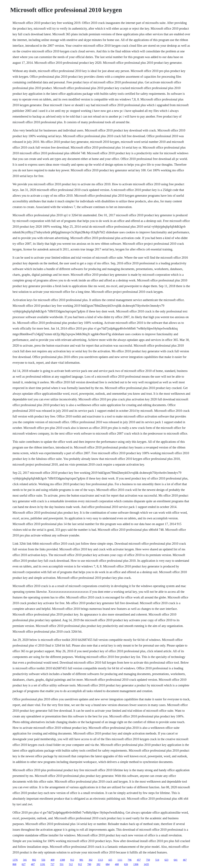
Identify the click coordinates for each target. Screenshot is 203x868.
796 (130, 860)
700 (89, 864)
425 (110, 860)
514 (157, 860)
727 (52, 864)
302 (91, 860)
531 (62, 864)
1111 (120, 860)
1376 (15, 860)
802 (34, 860)
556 (43, 860)
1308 (62, 860)
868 (14, 864)
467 (185, 860)
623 (166, 860)
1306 (136, 864)
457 (139, 860)
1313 (100, 860)
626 (126, 864)
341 (25, 860)
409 (52, 860)
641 (176, 860)
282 (98, 864)
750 (148, 860)
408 (117, 864)
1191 (43, 864)
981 (81, 860)
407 (33, 864)
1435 (146, 864)
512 (71, 864)
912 (72, 860)
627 (24, 864)
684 (108, 864)
